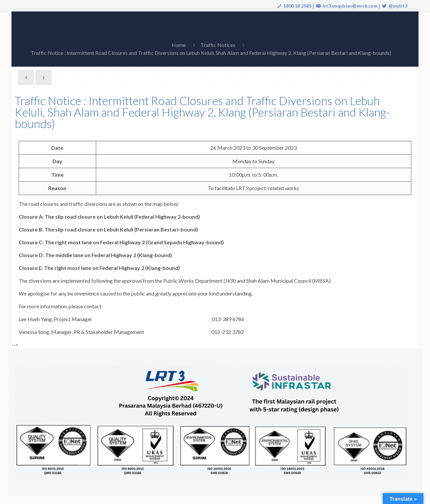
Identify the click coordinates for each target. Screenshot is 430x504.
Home (179, 45)
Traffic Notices (218, 45)
